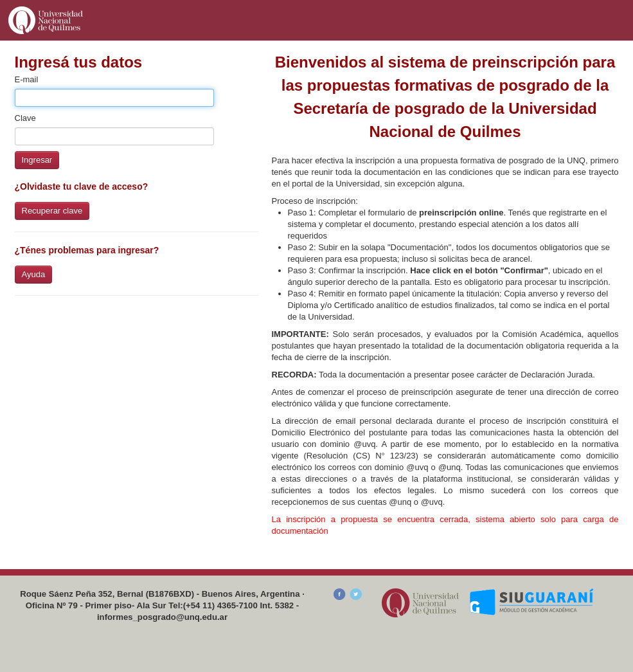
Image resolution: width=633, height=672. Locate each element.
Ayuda (34, 274)
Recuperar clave (52, 211)
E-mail (27, 79)
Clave (25, 118)
